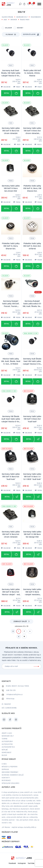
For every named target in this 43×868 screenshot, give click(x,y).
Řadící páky (25, 20)
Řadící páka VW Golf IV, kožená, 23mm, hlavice (32, 73)
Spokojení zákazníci (11, 783)
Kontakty (6, 778)
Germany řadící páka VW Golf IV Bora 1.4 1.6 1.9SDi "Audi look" (32, 477)
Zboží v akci (7, 733)
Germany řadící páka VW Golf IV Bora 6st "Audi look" (11, 477)
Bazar (4, 755)
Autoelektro (7, 744)
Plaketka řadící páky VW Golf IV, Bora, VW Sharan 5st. (32, 188)
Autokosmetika (8, 747)
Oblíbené (6, 87)
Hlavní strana (8, 17)
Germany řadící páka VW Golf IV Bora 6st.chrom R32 (11, 188)
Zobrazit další (20, 622)
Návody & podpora (10, 767)
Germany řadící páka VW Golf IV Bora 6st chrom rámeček (11, 534)
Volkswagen (36, 17)
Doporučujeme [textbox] (29, 34)
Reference (6, 781)
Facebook (12, 863)
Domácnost (7, 753)
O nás (4, 764)
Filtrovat (11, 35)
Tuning (5, 739)
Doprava (5, 769)
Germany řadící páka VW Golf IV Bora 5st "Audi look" (32, 419)
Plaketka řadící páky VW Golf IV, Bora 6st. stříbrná (32, 246)
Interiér (14, 20)
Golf (5, 20)
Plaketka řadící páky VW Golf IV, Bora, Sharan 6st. (11, 246)
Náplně (5, 750)
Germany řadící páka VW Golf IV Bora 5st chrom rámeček (11, 131)
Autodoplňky (7, 742)
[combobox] (31, 34)
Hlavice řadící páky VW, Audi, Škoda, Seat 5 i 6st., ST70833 (11, 361)
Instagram (22, 863)
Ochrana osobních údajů (13, 775)
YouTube (31, 863)
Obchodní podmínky (10, 772)
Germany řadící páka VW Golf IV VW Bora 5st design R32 (32, 534)
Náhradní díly (22, 17)
